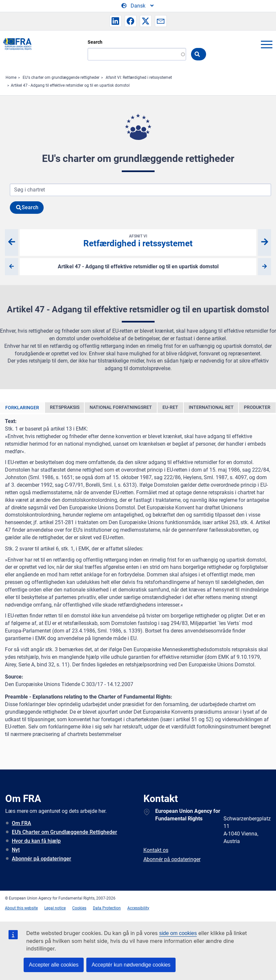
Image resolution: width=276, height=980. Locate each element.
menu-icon (266, 44)
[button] (116, 21)
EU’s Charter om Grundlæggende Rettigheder (64, 832)
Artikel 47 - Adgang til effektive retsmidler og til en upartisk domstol (70, 85)
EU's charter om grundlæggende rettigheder (61, 78)
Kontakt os (156, 850)
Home (11, 78)
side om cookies (178, 933)
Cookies (79, 908)
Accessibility (138, 908)
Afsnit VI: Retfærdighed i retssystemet (139, 78)
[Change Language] (138, 6)
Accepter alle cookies (54, 965)
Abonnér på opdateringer (42, 859)
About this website (21, 908)
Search (95, 42)
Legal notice (55, 908)
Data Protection (107, 908)
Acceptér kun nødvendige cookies (131, 965)
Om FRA (21, 823)
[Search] (137, 54)
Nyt (16, 850)
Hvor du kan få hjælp (36, 841)
